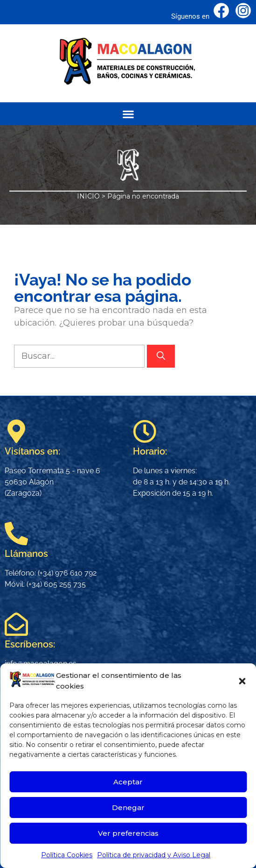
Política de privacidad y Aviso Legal (154, 855)
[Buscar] (161, 356)
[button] (242, 681)
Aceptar (128, 782)
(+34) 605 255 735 (56, 584)
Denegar (128, 808)
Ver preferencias (128, 833)
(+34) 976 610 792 (67, 573)
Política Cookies (67, 855)
